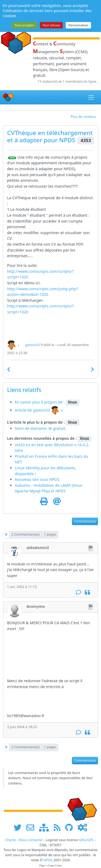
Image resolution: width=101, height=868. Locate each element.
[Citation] (87, 592)
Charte (11, 840)
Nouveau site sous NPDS (37, 479)
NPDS (67, 140)
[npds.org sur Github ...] (71, 828)
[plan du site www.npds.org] (46, 828)
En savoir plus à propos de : (40, 402)
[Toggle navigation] (91, 97)
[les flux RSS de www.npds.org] (59, 828)
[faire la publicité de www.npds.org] (32, 828)
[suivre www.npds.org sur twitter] (20, 828)
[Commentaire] (79, 592)
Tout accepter (24, 25)
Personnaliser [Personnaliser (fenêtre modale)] (78, 25)
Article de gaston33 (32, 410)
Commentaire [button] (85, 521)
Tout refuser (51, 25)
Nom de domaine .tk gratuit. (41, 428)
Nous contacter (31, 840)
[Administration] (82, 828)
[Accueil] (8, 97)
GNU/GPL (86, 840)
